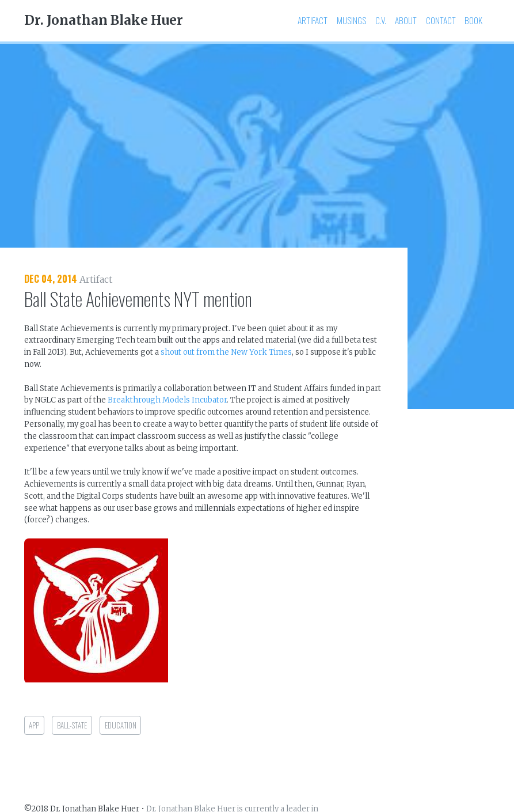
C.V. (381, 20)
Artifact (313, 20)
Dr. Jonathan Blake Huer (104, 20)
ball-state (72, 725)
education (121, 725)
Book (473, 20)
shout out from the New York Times (226, 352)
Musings (351, 20)
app (34, 725)
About (406, 20)
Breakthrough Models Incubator (167, 400)
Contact (441, 20)
